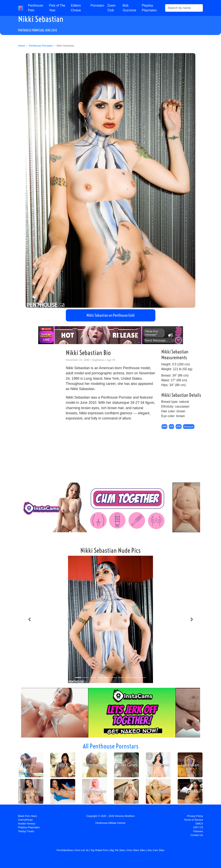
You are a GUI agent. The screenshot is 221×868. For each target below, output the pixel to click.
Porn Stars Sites (136, 850)
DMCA (199, 824)
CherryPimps (25, 820)
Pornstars (97, 5)
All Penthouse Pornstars (111, 746)
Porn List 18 (82, 850)
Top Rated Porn (99, 850)
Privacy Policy (195, 816)
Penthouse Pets (36, 8)
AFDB (179, 426)
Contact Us (197, 835)
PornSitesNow (65, 850)
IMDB (164, 426)
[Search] (184, 8)
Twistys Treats (26, 831)
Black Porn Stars (28, 816)
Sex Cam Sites (156, 850)
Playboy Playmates (149, 8)
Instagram (189, 426)
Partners (198, 831)
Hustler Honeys (27, 824)
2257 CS (198, 827)
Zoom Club (111, 8)
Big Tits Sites (118, 850)
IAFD (171, 426)
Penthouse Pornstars (41, 46)
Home (22, 46)
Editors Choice (76, 8)
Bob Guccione (129, 8)
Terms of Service (193, 820)
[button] (29, 619)
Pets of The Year (57, 8)
